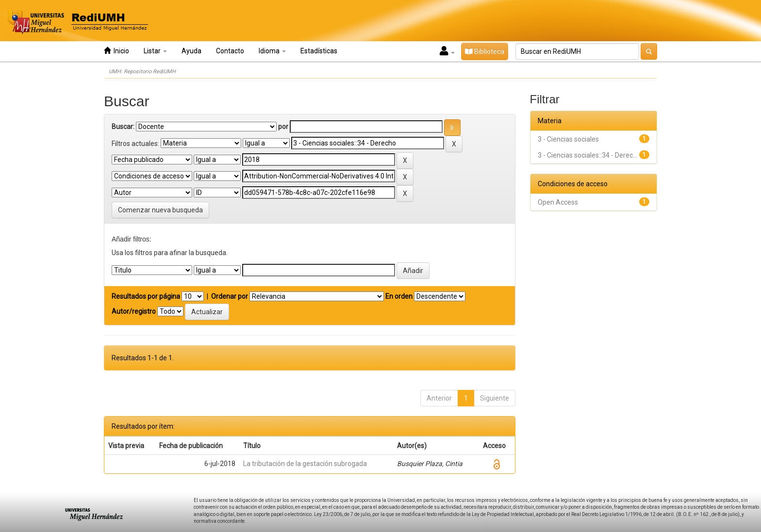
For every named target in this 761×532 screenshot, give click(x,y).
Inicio (116, 51)
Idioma (272, 51)
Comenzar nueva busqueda (160, 210)
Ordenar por (230, 296)
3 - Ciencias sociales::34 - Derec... (587, 155)
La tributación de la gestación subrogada (305, 464)
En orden (399, 296)
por (283, 127)
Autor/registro (134, 311)
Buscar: (123, 127)
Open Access (558, 202)
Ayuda (191, 51)
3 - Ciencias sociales (568, 139)
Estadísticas (319, 51)
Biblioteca (485, 51)
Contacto (230, 51)
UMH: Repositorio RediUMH (142, 72)
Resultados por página (146, 296)
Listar (155, 51)
